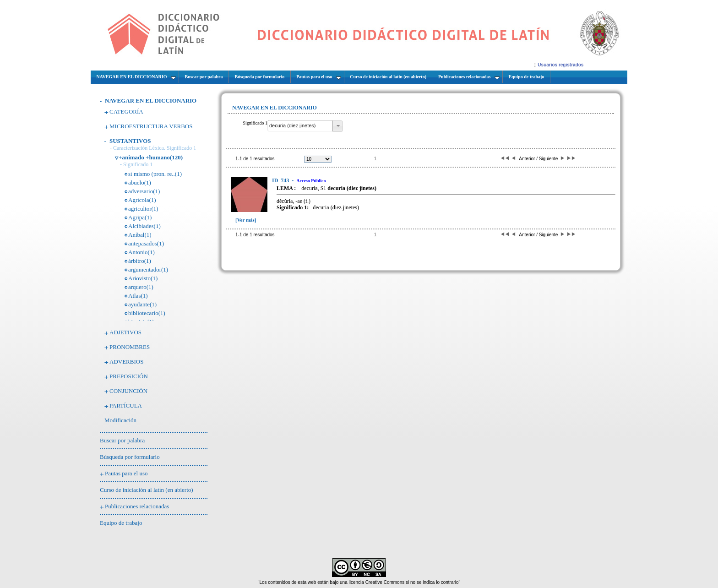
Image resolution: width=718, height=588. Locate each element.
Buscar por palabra (122, 440)
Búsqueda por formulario (130, 457)
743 (281, 180)
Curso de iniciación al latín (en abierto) (147, 490)
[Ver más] (246, 220)
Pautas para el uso (126, 473)
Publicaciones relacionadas (137, 506)
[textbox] (300, 126)
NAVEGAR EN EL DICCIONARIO (151, 101)
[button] (338, 126)
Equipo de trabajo (121, 523)
